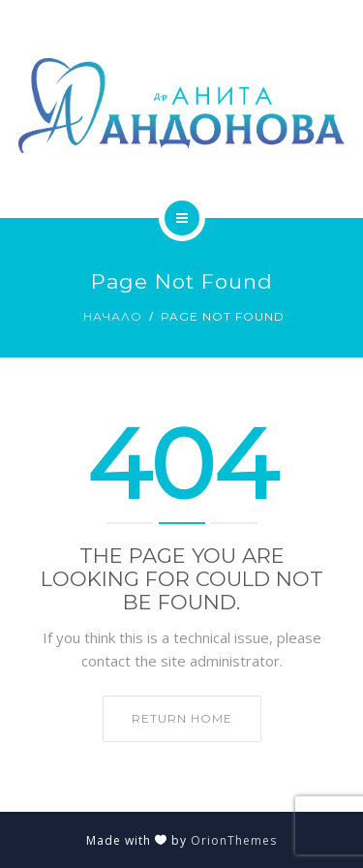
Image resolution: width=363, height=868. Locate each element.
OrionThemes (234, 840)
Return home (182, 718)
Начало (113, 316)
